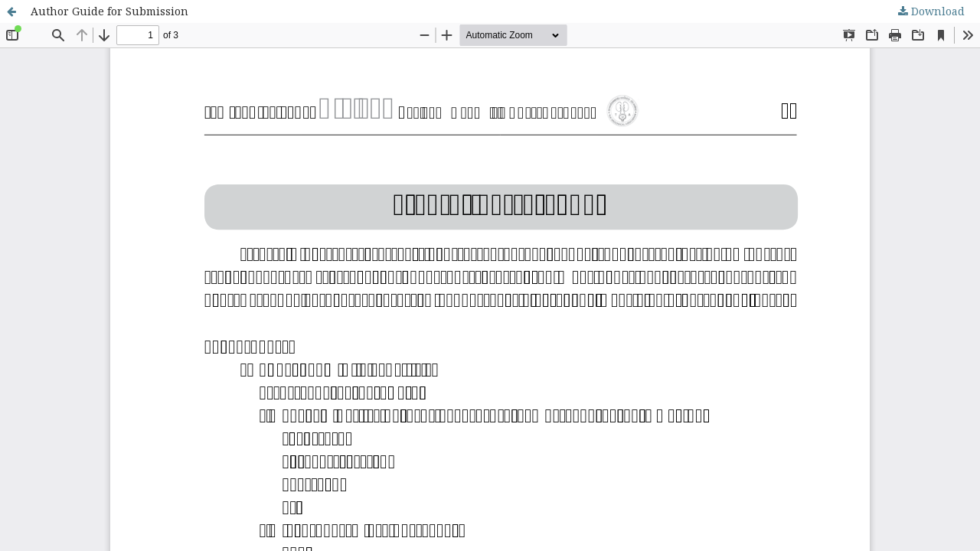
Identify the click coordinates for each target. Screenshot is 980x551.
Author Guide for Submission (109, 11)
